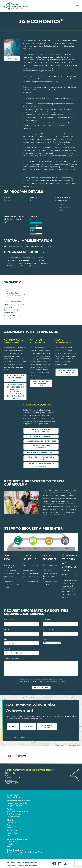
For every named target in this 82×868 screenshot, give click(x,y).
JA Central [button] (33, 865)
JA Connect (63, 210)
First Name (9, 619)
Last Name (48, 619)
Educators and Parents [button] (18, 801)
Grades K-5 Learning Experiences (41, 441)
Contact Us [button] (11, 781)
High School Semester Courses (41, 452)
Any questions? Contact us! (17, 738)
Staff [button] (9, 825)
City (6, 639)
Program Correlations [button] (16, 806)
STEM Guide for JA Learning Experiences (24, 266)
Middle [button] (10, 844)
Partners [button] (11, 809)
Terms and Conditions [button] (15, 862)
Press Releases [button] (13, 833)
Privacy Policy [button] (31, 862)
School (7, 649)
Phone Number (50, 629)
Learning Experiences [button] (18, 839)
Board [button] (10, 828)
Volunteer (28, 727)
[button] (55, 864)
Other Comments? (12, 659)
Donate (13, 727)
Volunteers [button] (12, 795)
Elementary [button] (12, 841)
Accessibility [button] (12, 865)
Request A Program (47, 727)
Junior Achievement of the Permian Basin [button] (25, 852)
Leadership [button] (12, 822)
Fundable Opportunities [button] (17, 811)
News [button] (9, 835)
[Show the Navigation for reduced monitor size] (77, 6)
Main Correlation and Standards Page (15, 378)
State (45, 639)
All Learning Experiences (41, 436)
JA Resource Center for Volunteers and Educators (28, 263)
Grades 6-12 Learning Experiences (41, 447)
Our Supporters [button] (14, 814)
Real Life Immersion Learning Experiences (41, 458)
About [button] (10, 820)
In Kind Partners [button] (14, 817)
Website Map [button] (23, 865)
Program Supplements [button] (17, 803)
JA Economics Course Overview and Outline (25, 258)
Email (7, 629)
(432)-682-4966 (12, 783)
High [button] (9, 847)
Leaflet (58, 746)
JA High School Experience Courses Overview (26, 260)
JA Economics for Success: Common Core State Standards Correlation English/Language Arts (15, 391)
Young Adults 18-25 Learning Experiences (41, 465)
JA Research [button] (12, 830)
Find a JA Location (15, 855)
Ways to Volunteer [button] (15, 797)
